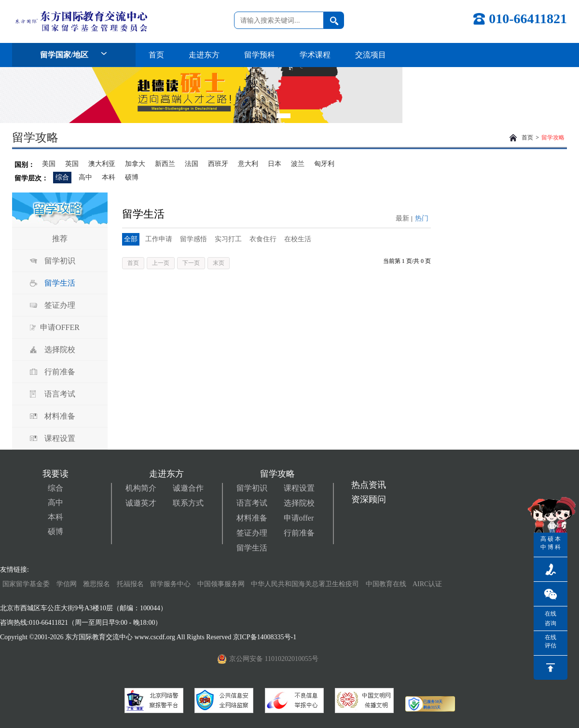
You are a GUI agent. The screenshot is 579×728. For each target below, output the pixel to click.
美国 (49, 164)
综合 (62, 177)
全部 (131, 239)
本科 (109, 177)
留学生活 (60, 283)
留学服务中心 (170, 584)
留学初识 (60, 261)
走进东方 (204, 55)
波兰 (298, 164)
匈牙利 (324, 164)
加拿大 (135, 164)
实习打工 (228, 239)
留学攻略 (553, 137)
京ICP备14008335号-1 (266, 637)
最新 (402, 218)
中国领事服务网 (221, 584)
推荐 (60, 239)
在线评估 (551, 641)
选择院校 (60, 350)
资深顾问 (369, 499)
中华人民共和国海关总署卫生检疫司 (305, 584)
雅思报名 (96, 584)
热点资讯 (369, 485)
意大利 (248, 164)
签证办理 (60, 305)
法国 (192, 164)
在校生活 (298, 239)
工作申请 (159, 239)
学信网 (67, 584)
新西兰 (165, 164)
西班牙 (218, 164)
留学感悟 (193, 239)
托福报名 (130, 584)
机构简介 (141, 488)
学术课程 (315, 55)
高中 (85, 177)
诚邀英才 (141, 503)
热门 (422, 218)
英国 (72, 164)
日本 (275, 164)
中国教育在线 (387, 584)
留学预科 (260, 55)
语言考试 (60, 394)
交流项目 (371, 55)
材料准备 (60, 416)
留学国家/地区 (74, 55)
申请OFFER (60, 327)
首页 (156, 55)
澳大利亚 (102, 164)
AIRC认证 (427, 584)
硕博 (132, 177)
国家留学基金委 (26, 584)
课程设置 (60, 438)
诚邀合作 (188, 488)
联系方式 (188, 503)
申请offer (299, 518)
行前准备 (60, 372)
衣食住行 (263, 239)
